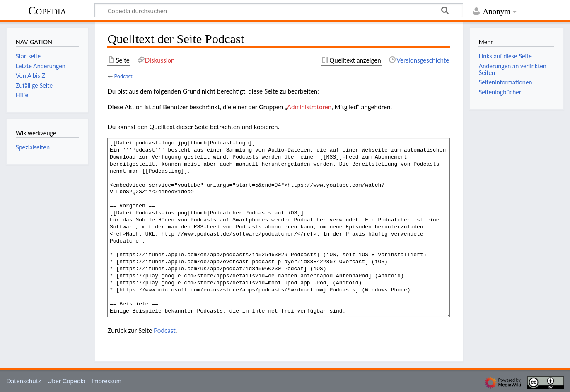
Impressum (107, 381)
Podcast (123, 76)
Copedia (47, 11)
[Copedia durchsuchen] (279, 10)
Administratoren (309, 107)
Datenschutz (24, 381)
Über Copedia (66, 381)
